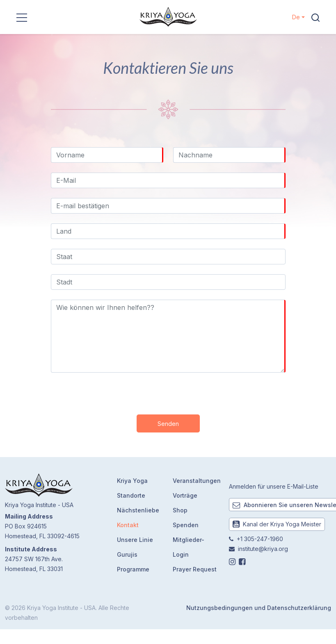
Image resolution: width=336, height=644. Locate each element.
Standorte (131, 495)
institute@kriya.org (263, 549)
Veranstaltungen (197, 481)
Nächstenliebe (138, 510)
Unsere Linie (135, 540)
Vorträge (185, 495)
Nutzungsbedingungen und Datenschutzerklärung (259, 608)
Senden (168, 424)
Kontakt (128, 525)
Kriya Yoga (132, 481)
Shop (180, 510)
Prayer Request (195, 569)
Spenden (186, 525)
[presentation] (168, 392)
